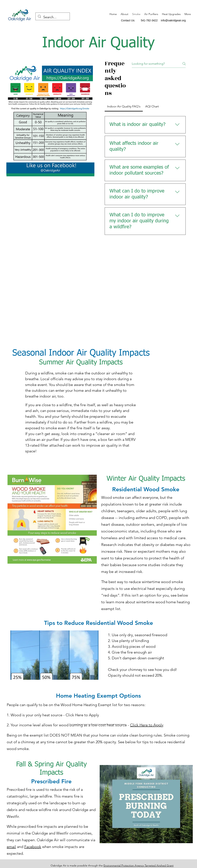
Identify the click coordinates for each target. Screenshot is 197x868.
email (11, 847)
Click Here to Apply (147, 725)
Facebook (33, 847)
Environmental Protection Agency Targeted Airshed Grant (139, 865)
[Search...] (52, 17)
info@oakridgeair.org (173, 20)
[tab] (124, 106)
